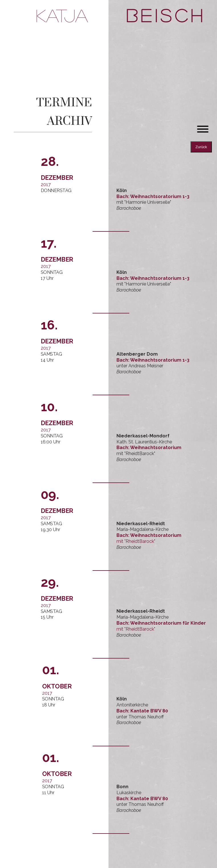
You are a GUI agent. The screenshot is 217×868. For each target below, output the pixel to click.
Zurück (201, 147)
